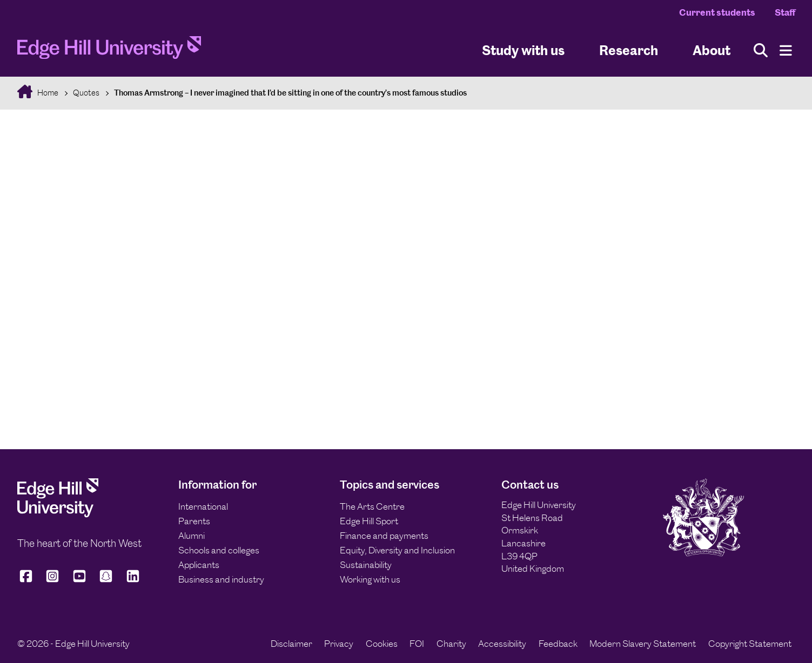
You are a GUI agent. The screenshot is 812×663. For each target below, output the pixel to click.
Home (47, 93)
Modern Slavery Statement (643, 644)
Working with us (370, 579)
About (712, 50)
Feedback (558, 644)
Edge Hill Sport (369, 521)
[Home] (109, 50)
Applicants (199, 565)
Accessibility (502, 644)
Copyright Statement (750, 644)
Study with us (523, 50)
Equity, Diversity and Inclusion (397, 550)
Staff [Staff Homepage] (785, 12)
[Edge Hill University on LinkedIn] (133, 581)
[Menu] (786, 50)
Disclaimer (291, 644)
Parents (194, 521)
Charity (451, 644)
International (203, 506)
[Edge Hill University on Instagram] (52, 581)
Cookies (382, 644)
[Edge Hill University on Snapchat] (106, 581)
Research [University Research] (629, 50)
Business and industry (221, 579)
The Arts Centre (372, 506)
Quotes (86, 93)
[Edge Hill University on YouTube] (79, 581)
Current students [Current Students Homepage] (717, 12)
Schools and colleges (219, 550)
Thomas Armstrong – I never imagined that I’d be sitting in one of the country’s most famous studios (290, 93)
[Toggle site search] (761, 50)
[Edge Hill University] (58, 515)
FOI (417, 644)
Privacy (339, 644)
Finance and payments (384, 536)
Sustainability (366, 565)
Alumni (192, 536)
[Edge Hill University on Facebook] (28, 581)
